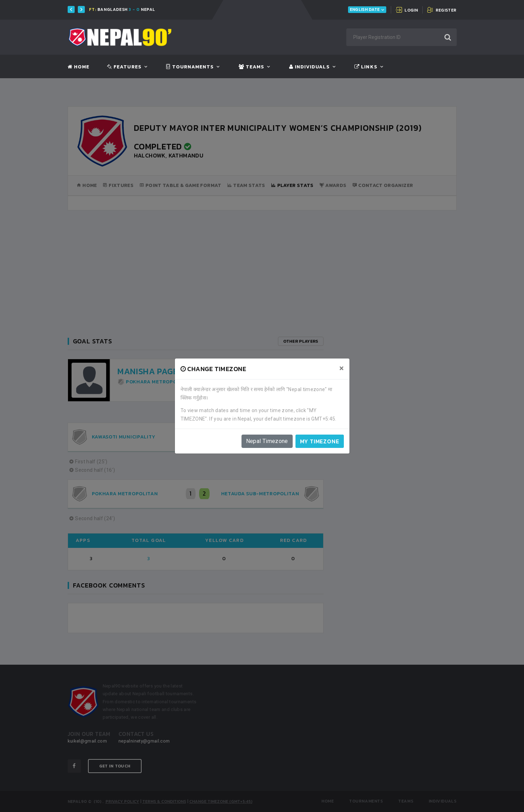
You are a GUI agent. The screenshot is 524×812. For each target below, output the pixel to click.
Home (79, 67)
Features (124, 67)
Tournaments (190, 67)
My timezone (320, 441)
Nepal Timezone (267, 441)
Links (366, 67)
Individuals (309, 67)
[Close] (342, 368)
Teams (251, 67)
